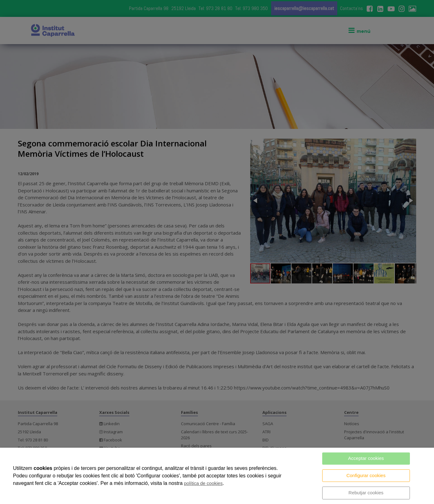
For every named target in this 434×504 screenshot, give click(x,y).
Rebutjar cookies (366, 493)
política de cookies (203, 483)
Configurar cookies (366, 475)
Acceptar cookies (366, 458)
